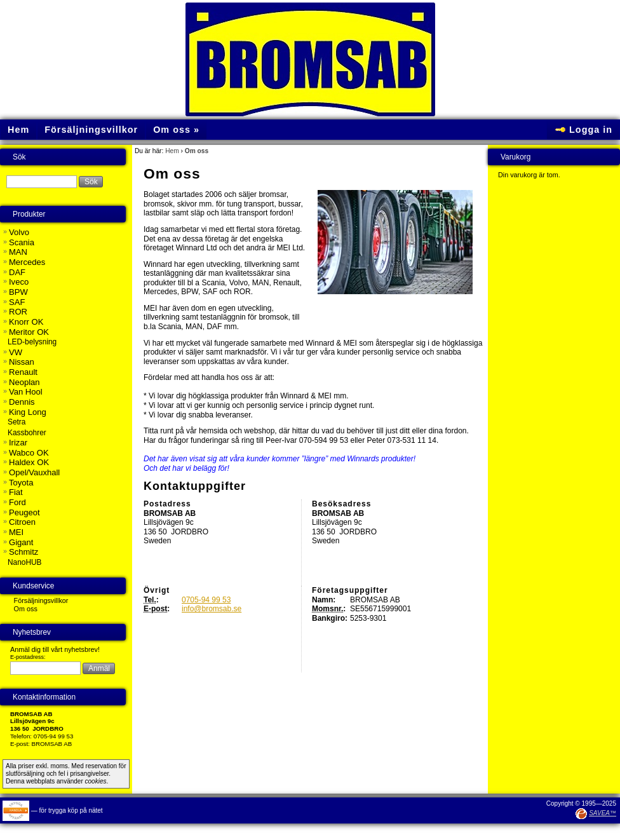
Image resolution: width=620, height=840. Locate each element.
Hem (172, 151)
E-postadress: (28, 657)
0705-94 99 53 (206, 600)
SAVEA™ (603, 813)
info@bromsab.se (212, 609)
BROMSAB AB (52, 744)
